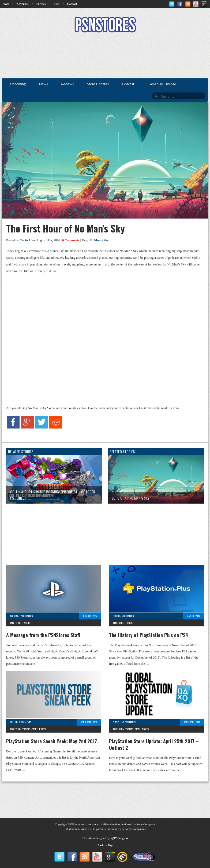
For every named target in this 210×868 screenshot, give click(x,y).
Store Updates (39, 729)
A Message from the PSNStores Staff (43, 635)
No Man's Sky (99, 240)
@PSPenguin (120, 838)
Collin (116, 616)
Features (26, 623)
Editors (14, 616)
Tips (57, 4)
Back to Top (105, 845)
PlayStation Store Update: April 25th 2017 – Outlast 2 (154, 744)
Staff (6, 4)
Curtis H (26, 240)
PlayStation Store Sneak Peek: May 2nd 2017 (52, 741)
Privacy (41, 4)
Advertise (23, 4)
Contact (72, 4)
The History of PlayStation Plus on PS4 (149, 635)
